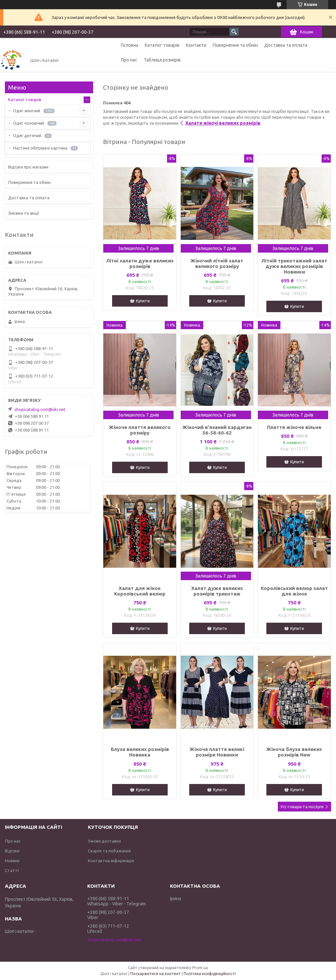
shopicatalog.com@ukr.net (40, 409)
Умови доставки (104, 841)
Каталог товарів (162, 45)
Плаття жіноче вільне (294, 427)
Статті (12, 870)
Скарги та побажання (109, 851)
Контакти (196, 45)
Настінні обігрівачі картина (40, 148)
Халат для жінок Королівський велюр (140, 591)
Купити (143, 301)
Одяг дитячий (27, 135)
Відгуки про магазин (28, 167)
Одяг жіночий (27, 111)
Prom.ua (200, 968)
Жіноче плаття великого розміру (140, 430)
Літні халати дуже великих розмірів (140, 263)
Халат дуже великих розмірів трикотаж (217, 591)
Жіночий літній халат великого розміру (217, 263)
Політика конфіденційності (210, 974)
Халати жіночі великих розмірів (223, 123)
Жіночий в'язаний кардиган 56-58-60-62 (217, 430)
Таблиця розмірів (162, 60)
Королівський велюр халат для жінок (294, 591)
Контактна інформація (111, 861)
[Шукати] (234, 32)
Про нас (129, 60)
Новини (12, 861)
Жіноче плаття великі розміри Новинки (217, 752)
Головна (130, 45)
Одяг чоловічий (29, 123)
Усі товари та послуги (302, 807)
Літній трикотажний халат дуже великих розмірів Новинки (294, 266)
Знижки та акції (24, 213)
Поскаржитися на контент (156, 974)
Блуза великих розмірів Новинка (140, 752)
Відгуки (12, 851)
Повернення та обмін (235, 45)
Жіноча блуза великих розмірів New (294, 752)
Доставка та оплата (286, 45)
